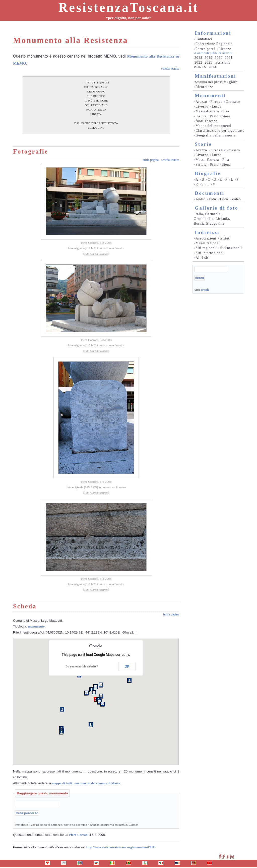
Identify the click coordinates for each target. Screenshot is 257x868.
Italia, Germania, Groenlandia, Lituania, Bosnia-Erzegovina (212, 219)
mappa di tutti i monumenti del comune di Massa (86, 783)
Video (236, 199)
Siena (226, 116)
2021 (229, 58)
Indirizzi (207, 232)
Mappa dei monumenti (213, 126)
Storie (203, 144)
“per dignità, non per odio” (128, 18)
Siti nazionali (231, 248)
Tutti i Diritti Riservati (96, 254)
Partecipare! (205, 49)
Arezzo (201, 102)
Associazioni (206, 238)
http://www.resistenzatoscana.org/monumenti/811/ (121, 847)
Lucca (217, 106)
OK (127, 666)
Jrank (205, 290)
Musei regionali (208, 243)
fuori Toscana (206, 121)
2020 (218, 58)
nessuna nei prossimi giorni (217, 82)
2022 (198, 62)
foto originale (76, 248)
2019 (208, 58)
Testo (224, 199)
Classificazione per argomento (220, 131)
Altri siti (203, 258)
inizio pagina (151, 160)
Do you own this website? (82, 666)
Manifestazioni (215, 76)
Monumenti (210, 96)
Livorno (202, 106)
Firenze (216, 102)
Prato (214, 116)
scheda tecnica (170, 69)
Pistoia (201, 116)
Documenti (210, 193)
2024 (212, 67)
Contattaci (204, 39)
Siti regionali (206, 248)
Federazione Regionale (214, 44)
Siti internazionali (210, 253)
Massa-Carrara (207, 111)
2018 (198, 58)
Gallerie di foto (217, 208)
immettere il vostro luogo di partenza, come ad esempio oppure (77, 825)
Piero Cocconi (90, 243)
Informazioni (213, 33)
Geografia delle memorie (215, 135)
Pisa (226, 111)
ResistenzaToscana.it (129, 7)
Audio (200, 199)
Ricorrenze (204, 87)
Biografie (208, 173)
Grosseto (233, 102)
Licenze (225, 49)
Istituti (225, 238)
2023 (208, 62)
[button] (96, 699)
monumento (36, 626)
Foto (212, 199)
